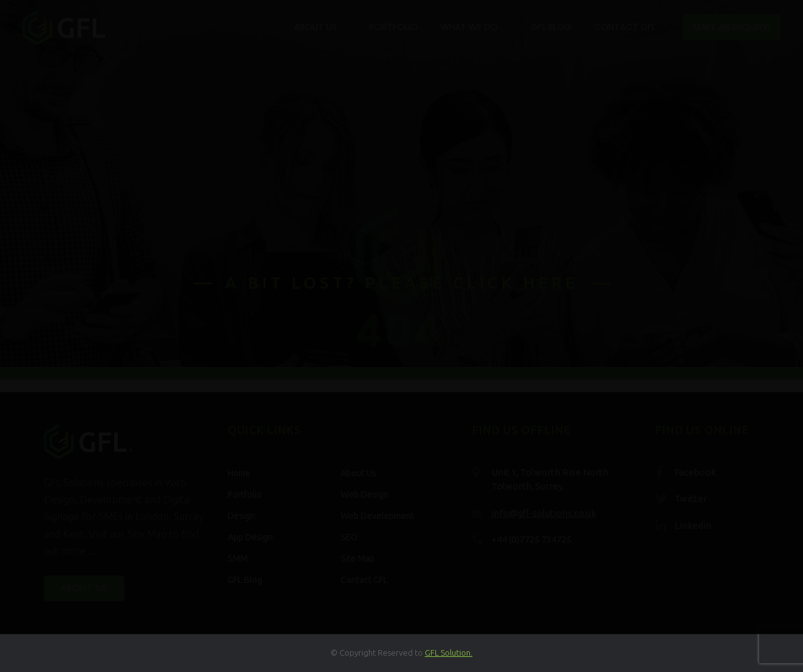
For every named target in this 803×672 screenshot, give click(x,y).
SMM (238, 558)
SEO (349, 537)
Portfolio (394, 27)
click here (516, 283)
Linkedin (693, 525)
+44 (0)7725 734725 (531, 539)
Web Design (364, 494)
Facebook (695, 472)
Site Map (358, 558)
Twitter (691, 499)
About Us (316, 27)
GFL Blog (551, 27)
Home (239, 473)
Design (242, 516)
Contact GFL (625, 27)
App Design (250, 537)
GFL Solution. (449, 653)
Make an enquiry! (732, 27)
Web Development (377, 516)
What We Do (469, 27)
